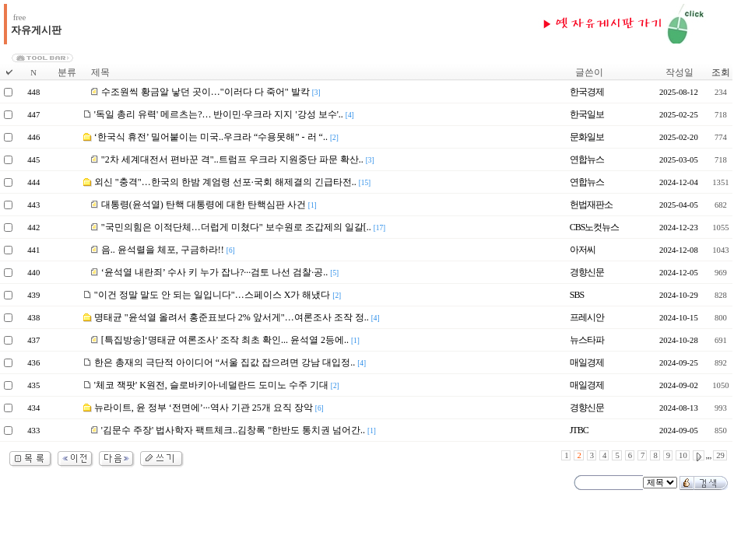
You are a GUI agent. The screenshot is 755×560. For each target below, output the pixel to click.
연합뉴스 (587, 159)
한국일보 (587, 114)
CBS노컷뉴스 (595, 227)
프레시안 (587, 317)
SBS (577, 295)
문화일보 (587, 137)
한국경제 (587, 92)
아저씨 (583, 250)
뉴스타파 (587, 340)
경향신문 (587, 272)
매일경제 (587, 362)
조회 (721, 72)
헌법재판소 (591, 205)
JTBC (579, 430)
